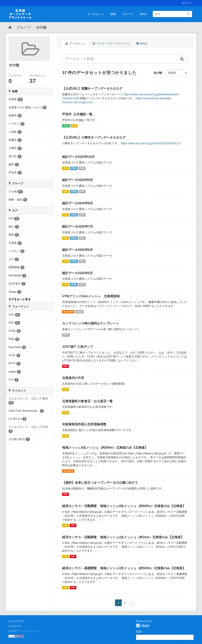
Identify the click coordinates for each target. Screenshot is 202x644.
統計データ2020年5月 (78, 273)
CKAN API (15, 626)
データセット (96, 14)
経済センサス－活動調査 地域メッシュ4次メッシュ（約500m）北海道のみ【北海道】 (124, 506)
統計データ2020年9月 (78, 180)
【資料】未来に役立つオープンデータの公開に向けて (100, 483)
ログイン (187, 3)
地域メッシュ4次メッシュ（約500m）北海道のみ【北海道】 (105, 448)
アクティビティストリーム (111, 43)
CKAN (143, 626)
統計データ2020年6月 (78, 250)
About (143, 14)
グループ (128, 14)
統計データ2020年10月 (78, 157)
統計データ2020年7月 (78, 226)
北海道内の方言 (73, 378)
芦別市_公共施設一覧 (77, 114)
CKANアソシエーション (23, 631)
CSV (74, 126)
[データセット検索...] (120, 59)
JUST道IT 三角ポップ (78, 347)
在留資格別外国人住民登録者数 (84, 424)
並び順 (158, 73)
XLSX (66, 126)
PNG (82, 168)
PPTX (66, 335)
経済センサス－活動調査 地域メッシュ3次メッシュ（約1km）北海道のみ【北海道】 (123, 537)
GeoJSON (68, 312)
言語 (139, 632)
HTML (74, 168)
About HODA (16, 621)
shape (79, 312)
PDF (65, 366)
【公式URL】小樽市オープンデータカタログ (94, 137)
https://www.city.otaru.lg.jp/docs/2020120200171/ (151, 143)
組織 (113, 14)
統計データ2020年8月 (78, 203)
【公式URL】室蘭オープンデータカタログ (92, 89)
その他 (41, 27)
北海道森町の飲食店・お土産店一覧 (87, 401)
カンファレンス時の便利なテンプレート (91, 323)
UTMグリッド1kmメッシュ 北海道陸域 (91, 296)
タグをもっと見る (20, 299)
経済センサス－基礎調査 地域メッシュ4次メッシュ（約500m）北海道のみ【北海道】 (124, 568)
